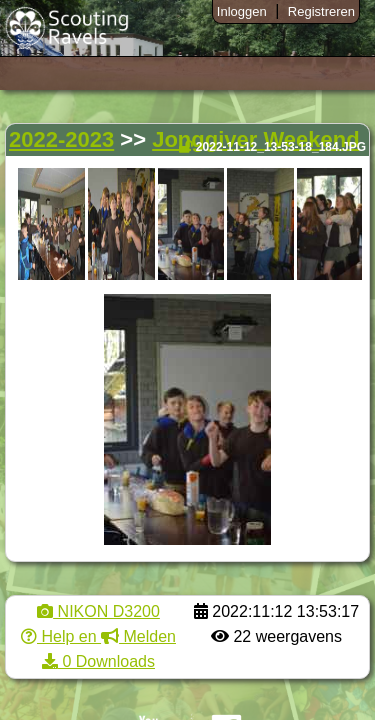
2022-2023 (61, 139)
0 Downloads (98, 661)
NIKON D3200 (98, 611)
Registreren (321, 11)
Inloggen (242, 11)
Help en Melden (98, 636)
